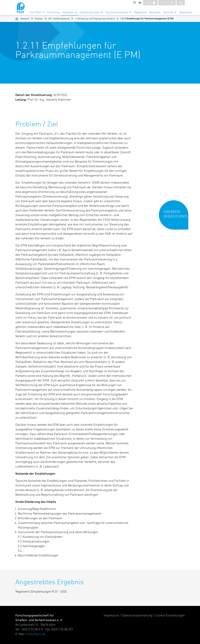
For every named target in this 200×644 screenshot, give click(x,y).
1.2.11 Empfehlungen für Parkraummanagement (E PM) (147, 19)
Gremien (39, 19)
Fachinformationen (117, 13)
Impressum (111, 616)
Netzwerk (68, 13)
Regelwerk (140, 13)
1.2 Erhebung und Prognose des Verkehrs (95, 19)
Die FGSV (36, 13)
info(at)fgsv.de (36, 634)
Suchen (167, 3)
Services (168, 13)
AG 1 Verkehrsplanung (59, 19)
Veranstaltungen (90, 13)
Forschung (54, 13)
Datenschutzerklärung (137, 616)
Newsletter (186, 13)
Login (150, 3)
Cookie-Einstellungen (170, 616)
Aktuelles (155, 13)
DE (181, 3)
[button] (176, 217)
